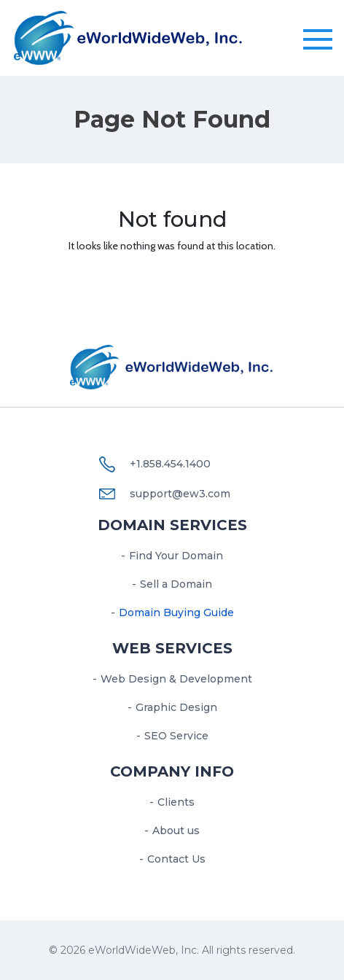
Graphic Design (176, 707)
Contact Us (176, 859)
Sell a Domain (176, 584)
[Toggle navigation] (318, 40)
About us (176, 831)
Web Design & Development (176, 679)
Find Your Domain (176, 556)
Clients (176, 802)
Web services (172, 648)
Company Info (172, 771)
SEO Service (176, 736)
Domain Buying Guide (176, 612)
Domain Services (172, 525)
